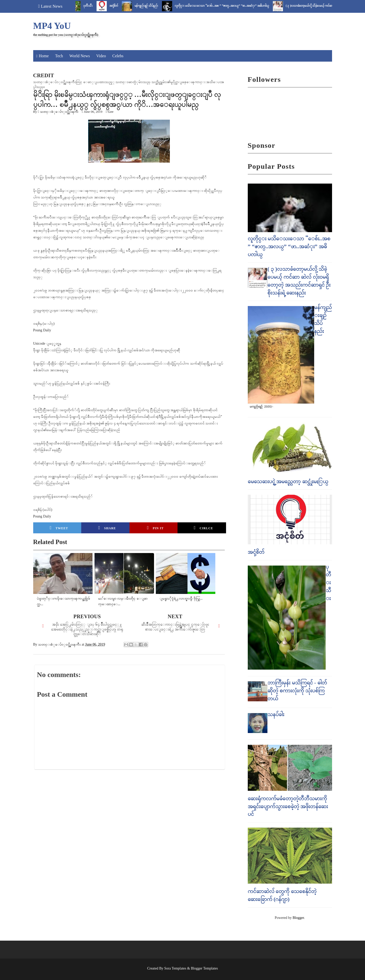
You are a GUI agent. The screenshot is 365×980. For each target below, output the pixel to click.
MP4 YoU (52, 26)
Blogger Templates (204, 968)
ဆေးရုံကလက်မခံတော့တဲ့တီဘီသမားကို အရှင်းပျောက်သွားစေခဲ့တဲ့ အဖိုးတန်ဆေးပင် (288, 806)
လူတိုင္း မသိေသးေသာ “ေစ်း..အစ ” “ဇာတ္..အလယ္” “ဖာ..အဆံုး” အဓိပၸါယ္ (226, 6)
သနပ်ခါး (276, 714)
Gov (111, 112)
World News (80, 56)
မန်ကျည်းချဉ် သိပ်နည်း (151, 6)
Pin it (155, 528)
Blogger (298, 918)
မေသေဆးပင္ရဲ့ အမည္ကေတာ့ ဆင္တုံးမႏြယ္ (288, 481)
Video (101, 56)
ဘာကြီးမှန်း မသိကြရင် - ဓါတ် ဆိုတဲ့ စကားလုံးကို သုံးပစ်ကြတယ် (297, 690)
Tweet (59, 528)
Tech (59, 56)
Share (107, 528)
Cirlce (203, 528)
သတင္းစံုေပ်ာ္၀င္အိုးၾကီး (59, 112)
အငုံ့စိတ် (118, 6)
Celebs (118, 56)
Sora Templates (175, 968)
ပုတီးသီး (93, 6)
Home (44, 56)
